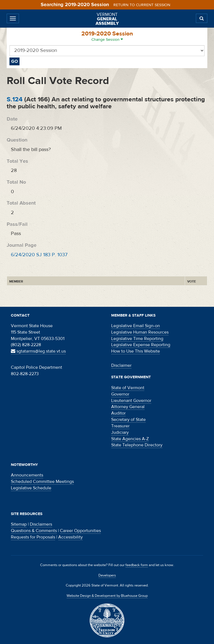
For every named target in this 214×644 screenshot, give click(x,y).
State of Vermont (128, 388)
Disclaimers (41, 524)
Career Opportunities (80, 531)
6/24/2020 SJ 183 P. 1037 (39, 255)
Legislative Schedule (31, 488)
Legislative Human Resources (140, 332)
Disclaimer (121, 365)
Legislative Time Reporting (137, 339)
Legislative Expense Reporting (141, 345)
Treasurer (120, 426)
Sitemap (19, 524)
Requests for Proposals (33, 537)
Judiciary (120, 432)
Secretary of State (128, 420)
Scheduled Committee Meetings (42, 482)
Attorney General (128, 407)
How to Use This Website (136, 351)
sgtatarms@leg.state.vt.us (38, 351)
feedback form (137, 565)
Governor (120, 394)
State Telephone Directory (137, 445)
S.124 (15, 99)
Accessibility (70, 537)
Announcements (27, 475)
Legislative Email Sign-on (136, 326)
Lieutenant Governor (131, 401)
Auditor (118, 413)
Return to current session (142, 5)
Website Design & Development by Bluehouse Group (107, 596)
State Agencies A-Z (130, 439)
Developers (107, 575)
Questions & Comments (34, 531)
